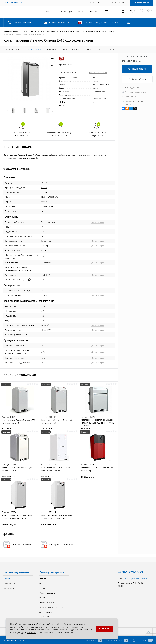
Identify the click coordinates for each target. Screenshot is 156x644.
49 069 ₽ (98, 479)
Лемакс (96, 78)
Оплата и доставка (47, 593)
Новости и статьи (47, 603)
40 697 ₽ (20, 527)
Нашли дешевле (130, 88)
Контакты (95, 12)
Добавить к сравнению (134, 101)
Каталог (7, 579)
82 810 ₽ (59, 527)
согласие (32, 632)
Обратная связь (14, 640)
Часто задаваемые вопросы (51, 608)
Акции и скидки (65, 12)
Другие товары (98, 223)
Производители (10, 584)
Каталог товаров (22, 23)
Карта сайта (44, 617)
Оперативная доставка (134, 92)
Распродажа (9, 589)
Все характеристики (98, 73)
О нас (81, 12)
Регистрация (16, 3)
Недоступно (129, 97)
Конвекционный (99, 99)
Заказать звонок (142, 3)
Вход (6, 3)
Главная (47, 12)
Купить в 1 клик (137, 79)
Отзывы (43, 598)
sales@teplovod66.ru (137, 579)
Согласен (104, 628)
